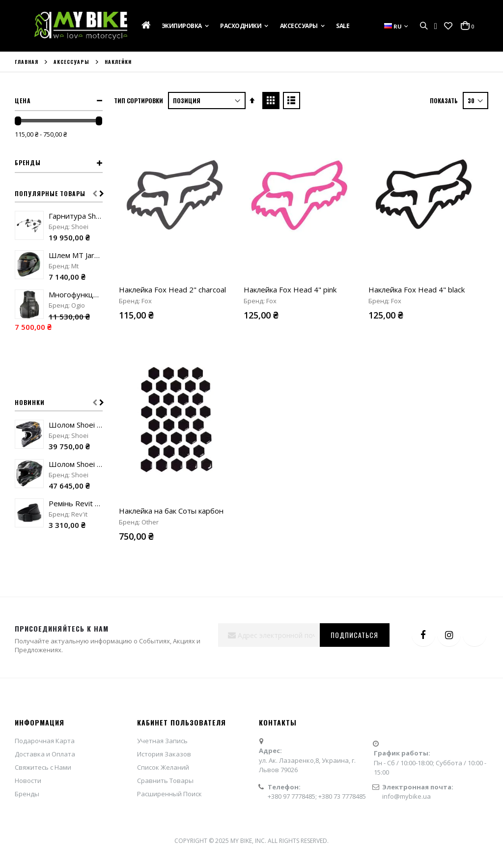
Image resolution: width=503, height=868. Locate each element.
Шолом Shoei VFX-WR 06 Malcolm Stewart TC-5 (76, 425)
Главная (27, 62)
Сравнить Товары (165, 781)
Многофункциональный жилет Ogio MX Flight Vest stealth (76, 294)
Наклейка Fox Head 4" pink (290, 289)
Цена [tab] (23, 101)
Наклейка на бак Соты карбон (171, 511)
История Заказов (164, 754)
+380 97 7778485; (293, 796)
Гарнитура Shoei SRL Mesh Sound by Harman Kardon (76, 216)
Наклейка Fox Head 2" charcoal (172, 289)
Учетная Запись (162, 741)
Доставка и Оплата (45, 754)
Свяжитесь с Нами (43, 767)
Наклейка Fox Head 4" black (417, 289)
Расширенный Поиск (169, 794)
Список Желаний (163, 767)
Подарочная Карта (45, 741)
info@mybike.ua (406, 796)
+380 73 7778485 (342, 796)
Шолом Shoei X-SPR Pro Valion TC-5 (76, 464)
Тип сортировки (139, 101)
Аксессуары (71, 62)
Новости (28, 781)
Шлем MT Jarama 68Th (76, 255)
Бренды (27, 794)
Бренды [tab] (28, 162)
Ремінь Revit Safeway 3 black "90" (76, 503)
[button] (448, 26)
